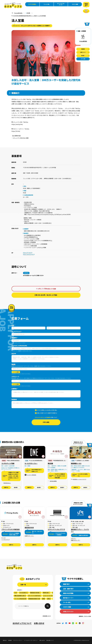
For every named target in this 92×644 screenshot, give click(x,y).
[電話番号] (46, 341)
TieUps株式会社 (83, 41)
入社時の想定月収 (28, 195)
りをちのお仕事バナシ (24, 593)
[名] (64, 328)
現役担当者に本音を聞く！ (35, 593)
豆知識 (43, 599)
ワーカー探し (47, 4)
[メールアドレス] (46, 334)
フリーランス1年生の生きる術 (20, 599)
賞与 (25, 186)
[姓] (28, 328)
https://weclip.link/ (28, 254)
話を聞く (16, 487)
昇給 (25, 191)
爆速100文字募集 (6, 22)
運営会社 (5, 640)
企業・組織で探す (6, 19)
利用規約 (48, 417)
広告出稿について (47, 616)
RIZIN (16, 593)
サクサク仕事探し (32, 4)
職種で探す (6, 15)
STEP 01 (26, 273)
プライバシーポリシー (40, 417)
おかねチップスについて (22, 623)
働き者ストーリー (6, 25)
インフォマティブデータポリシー (31, 640)
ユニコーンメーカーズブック (49, 596)
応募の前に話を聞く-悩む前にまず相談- (46, 295)
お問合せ (49, 599)
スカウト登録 (75, 4)
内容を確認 (46, 422)
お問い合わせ (39, 623)
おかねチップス (14, 567)
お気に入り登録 (42, 289)
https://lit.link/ (27, 253)
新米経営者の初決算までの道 (34, 599)
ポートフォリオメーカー (61, 4)
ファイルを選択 (16, 372)
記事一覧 (23, 585)
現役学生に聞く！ (46, 593)
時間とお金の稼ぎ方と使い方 (20, 596)
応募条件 (26, 229)
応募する (6, 487)
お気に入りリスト (68, 611)
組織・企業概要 (82, 31)
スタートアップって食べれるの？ (34, 596)
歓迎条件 (26, 233)
